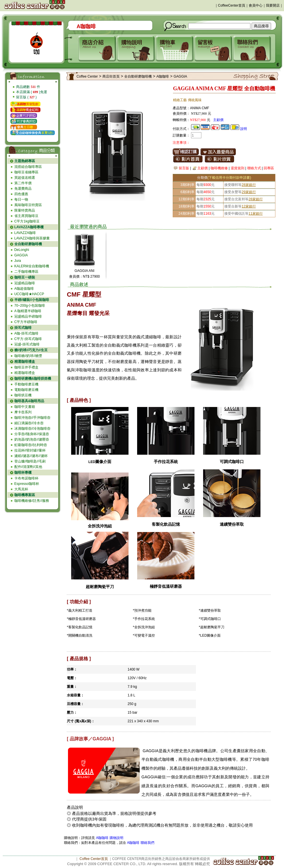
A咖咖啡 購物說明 (109, 838)
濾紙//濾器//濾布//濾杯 (31, 456)
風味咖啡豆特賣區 (28, 205)
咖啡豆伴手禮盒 (26, 367)
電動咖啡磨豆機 (26, 390)
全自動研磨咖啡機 (138, 76)
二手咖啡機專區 (26, 272)
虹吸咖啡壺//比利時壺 (31, 445)
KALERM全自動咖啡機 (32, 266)
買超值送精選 (25, 178)
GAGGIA (21, 255)
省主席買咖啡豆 (26, 216)
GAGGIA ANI (84, 271)
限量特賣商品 (25, 210)
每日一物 (21, 199)
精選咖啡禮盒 (25, 373)
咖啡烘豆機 (23, 395)
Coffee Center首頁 (94, 859)
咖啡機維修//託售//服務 (32, 501)
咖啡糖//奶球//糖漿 (28, 356)
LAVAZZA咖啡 (25, 233)
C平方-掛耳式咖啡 (28, 339)
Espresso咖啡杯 (27, 484)
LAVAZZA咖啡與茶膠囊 (32, 238)
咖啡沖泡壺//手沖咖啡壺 (33, 418)
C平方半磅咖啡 (26, 322)
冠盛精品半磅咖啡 (28, 316)
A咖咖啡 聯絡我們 (140, 843)
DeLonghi (22, 250)
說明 (244, 129)
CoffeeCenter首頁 (232, 5)
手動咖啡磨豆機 (26, 384)
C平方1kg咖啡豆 (27, 221)
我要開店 (273, 5)
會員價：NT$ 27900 (84, 276)
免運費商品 (23, 189)
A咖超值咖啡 (24, 289)
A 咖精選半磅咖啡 (28, 311)
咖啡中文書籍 (25, 407)
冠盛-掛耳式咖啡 (27, 344)
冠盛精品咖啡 (25, 283)
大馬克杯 (21, 489)
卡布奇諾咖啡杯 (26, 478)
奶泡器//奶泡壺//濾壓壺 (32, 439)
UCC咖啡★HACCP (29, 294)
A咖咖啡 (163, 76)
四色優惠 (21, 194)
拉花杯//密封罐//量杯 (30, 450)
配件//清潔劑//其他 (28, 467)
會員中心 (256, 5)
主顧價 (218, 120)
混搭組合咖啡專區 (28, 167)
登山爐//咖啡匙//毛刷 (30, 461)
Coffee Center (87, 76)
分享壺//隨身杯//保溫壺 (32, 434)
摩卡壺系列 (23, 412)
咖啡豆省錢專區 (26, 172)
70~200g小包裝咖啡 (30, 306)
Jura (18, 261)
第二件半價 (23, 183)
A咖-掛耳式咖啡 (26, 333)
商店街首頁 (111, 76)
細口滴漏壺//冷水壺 (29, 423)
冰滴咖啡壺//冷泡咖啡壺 (33, 429)
